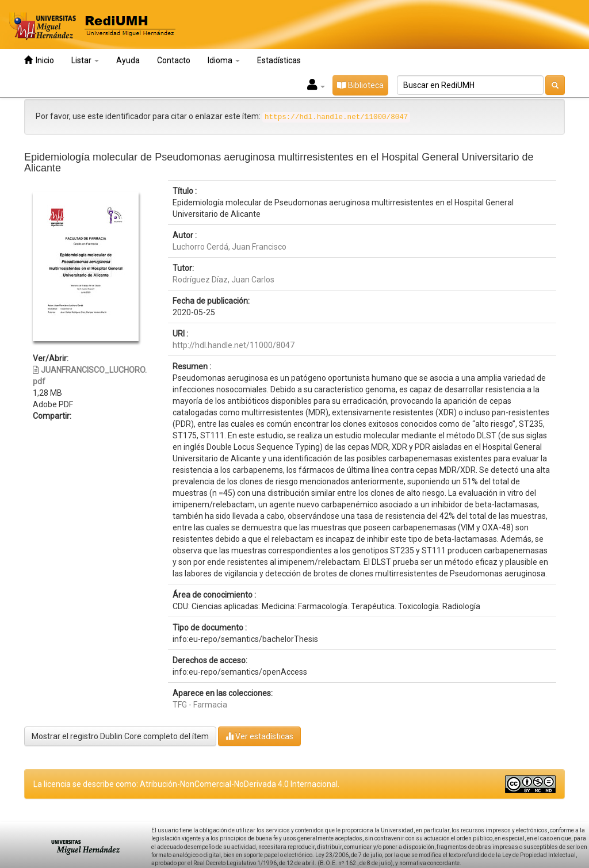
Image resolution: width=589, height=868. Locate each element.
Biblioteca (360, 85)
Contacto (174, 60)
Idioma (224, 60)
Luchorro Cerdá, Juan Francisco (230, 247)
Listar (85, 60)
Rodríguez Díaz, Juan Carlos (223, 280)
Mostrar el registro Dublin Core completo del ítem (120, 736)
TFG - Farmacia (200, 705)
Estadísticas (279, 60)
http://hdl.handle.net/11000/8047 (234, 345)
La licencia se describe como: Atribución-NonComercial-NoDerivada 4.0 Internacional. (186, 784)
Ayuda (128, 60)
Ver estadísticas (259, 736)
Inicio (39, 60)
